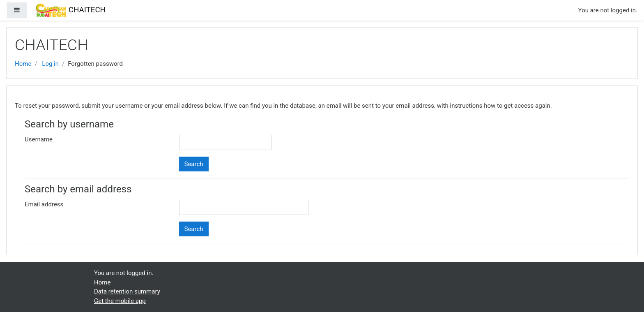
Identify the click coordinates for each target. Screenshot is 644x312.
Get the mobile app (120, 301)
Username (39, 139)
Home (23, 64)
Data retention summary (127, 291)
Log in (50, 64)
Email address (44, 204)
